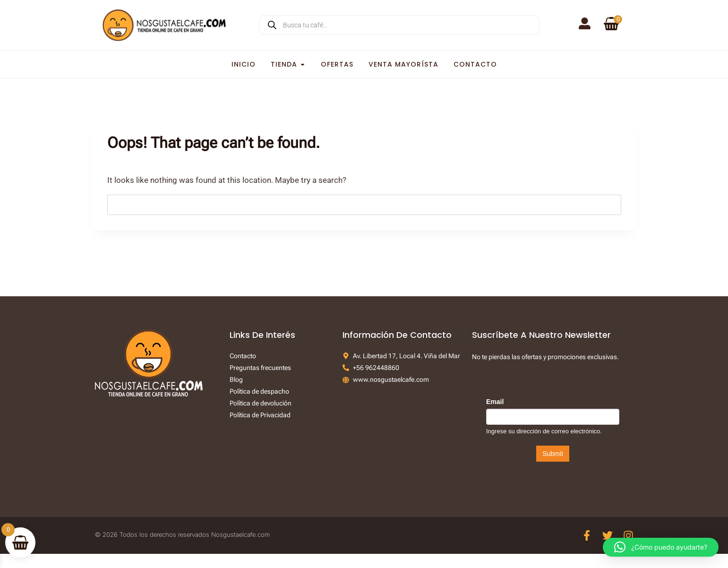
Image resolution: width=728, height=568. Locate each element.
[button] (661, 547)
